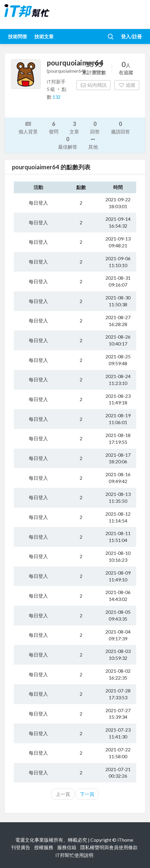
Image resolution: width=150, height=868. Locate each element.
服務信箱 (67, 847)
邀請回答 (120, 127)
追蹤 (127, 85)
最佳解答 (68, 143)
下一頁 (87, 794)
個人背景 (28, 127)
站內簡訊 (94, 85)
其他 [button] (93, 143)
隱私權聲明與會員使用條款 (109, 847)
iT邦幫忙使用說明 (74, 855)
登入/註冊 (131, 36)
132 (56, 97)
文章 (74, 127)
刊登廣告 (21, 847)
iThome (125, 840)
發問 (54, 127)
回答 (95, 127)
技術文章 (44, 36)
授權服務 (44, 847)
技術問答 (18, 36)
